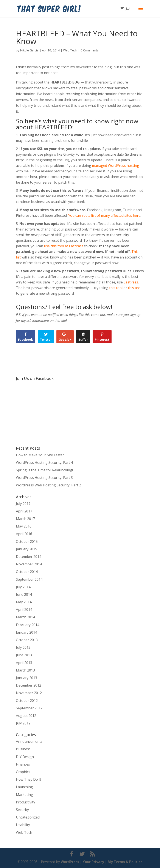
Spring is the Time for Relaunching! (44, 470)
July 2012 (23, 723)
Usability (23, 825)
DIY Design (25, 757)
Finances (23, 764)
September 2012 (29, 708)
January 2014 (26, 632)
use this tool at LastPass (64, 246)
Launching (24, 787)
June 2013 (24, 655)
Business (23, 749)
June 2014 (24, 594)
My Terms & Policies (125, 862)
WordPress (70, 862)
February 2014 (28, 625)
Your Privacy (93, 862)
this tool (116, 288)
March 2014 (25, 617)
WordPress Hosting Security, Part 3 (44, 478)
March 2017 (25, 519)
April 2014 (24, 610)
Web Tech (70, 50)
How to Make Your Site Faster (40, 455)
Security (22, 810)
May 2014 (24, 602)
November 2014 (29, 564)
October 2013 (27, 640)
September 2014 (29, 579)
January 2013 (26, 678)
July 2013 (23, 647)
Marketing (24, 795)
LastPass (131, 282)
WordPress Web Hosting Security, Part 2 (48, 485)
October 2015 (27, 542)
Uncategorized (28, 817)
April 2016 (24, 534)
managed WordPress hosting (116, 166)
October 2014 (27, 572)
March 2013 (25, 670)
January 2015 (26, 549)
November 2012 (29, 693)
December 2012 (29, 685)
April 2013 (24, 663)
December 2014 (29, 557)
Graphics (23, 772)
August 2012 (26, 716)
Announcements (29, 741)
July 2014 (23, 587)
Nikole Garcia (29, 50)
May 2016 (24, 526)
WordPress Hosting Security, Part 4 (44, 463)
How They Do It (29, 779)
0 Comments (90, 50)
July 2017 (23, 504)
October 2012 (27, 701)
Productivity (26, 802)
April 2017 (24, 511)
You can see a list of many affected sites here (104, 215)
